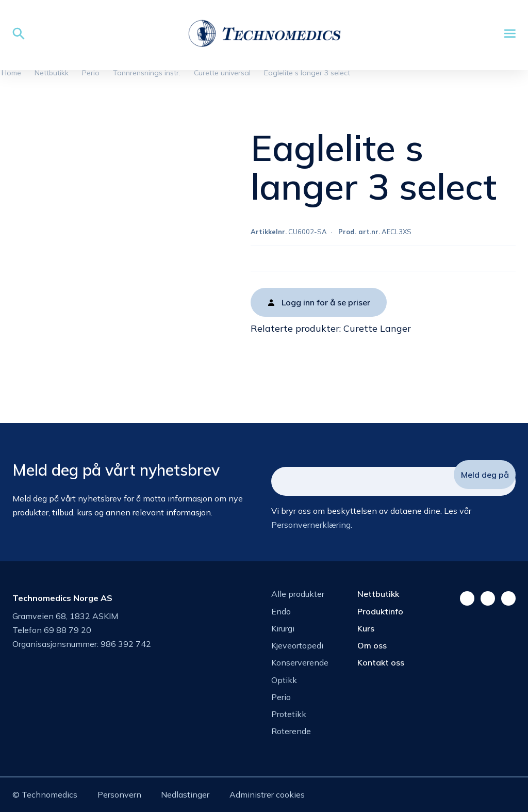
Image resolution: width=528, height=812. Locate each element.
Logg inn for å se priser (326, 302)
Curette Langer (377, 328)
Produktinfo (380, 611)
